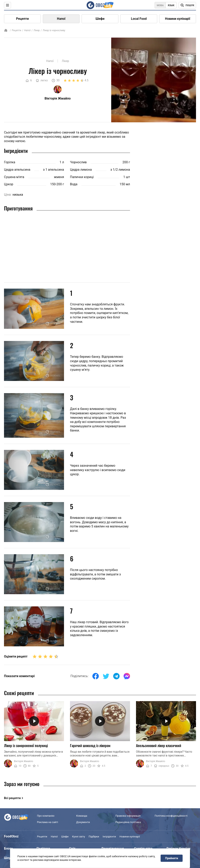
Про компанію (46, 816)
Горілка (10, 162)
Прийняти (172, 858)
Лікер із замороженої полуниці (26, 745)
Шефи (100, 19)
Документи (83, 822)
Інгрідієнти (109, 837)
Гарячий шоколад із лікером (90, 745)
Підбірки (94, 837)
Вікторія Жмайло (24, 761)
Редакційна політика (128, 822)
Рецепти (22, 19)
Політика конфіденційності (171, 816)
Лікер (37, 30)
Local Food (139, 19)
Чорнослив (78, 162)
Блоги (8, 849)
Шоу (7, 858)
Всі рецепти (12, 798)
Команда (82, 816)
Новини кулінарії (178, 19)
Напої (61, 19)
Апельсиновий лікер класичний (159, 745)
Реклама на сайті (47, 822)
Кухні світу (78, 837)
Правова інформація (128, 816)
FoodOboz (11, 836)
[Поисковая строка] (187, 5)
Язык (171, 5)
